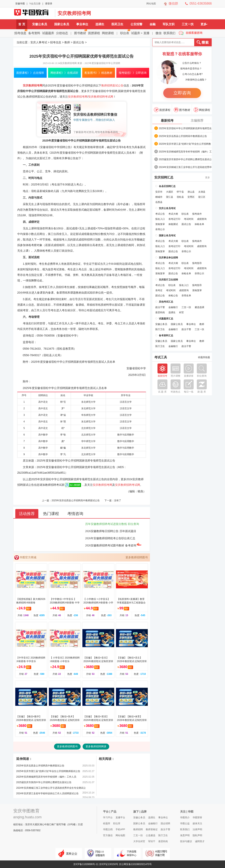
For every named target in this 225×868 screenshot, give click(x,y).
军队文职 (169, 24)
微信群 (173, 3)
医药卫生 (117, 24)
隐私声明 (197, 835)
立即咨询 (182, 93)
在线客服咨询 (194, 33)
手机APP (120, 829)
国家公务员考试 (167, 236)
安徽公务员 (40, 24)
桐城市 (159, 197)
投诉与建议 (186, 841)
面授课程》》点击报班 (30, 73)
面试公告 (79, 42)
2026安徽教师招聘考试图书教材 (105, 546)
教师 (67, 42)
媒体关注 (197, 823)
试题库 (136, 33)
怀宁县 (180, 192)
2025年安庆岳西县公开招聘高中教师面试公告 (76, 500)
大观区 (170, 192)
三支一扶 (188, 24)
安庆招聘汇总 (164, 177)
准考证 (159, 290)
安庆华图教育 (26, 811)
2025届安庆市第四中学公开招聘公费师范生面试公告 (44, 782)
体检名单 (199, 224)
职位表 (125, 32)
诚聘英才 (200, 841)
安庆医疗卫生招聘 (168, 280)
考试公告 (160, 214)
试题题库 (48, 33)
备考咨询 (133, 546)
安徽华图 (20, 4)
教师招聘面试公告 (112, 85)
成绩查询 (202, 219)
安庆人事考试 (39, 42)
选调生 (100, 24)
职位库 (117, 823)
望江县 (170, 197)
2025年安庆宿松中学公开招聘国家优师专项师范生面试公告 (185, 129)
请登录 (49, 4)
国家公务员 (62, 24)
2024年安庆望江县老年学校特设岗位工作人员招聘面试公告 (48, 793)
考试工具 (161, 357)
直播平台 (120, 818)
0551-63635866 (201, 3)
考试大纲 (173, 214)
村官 (182, 312)
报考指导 (197, 263)
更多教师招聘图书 (137, 557)
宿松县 (180, 197)
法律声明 (197, 829)
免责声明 (185, 835)
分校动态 (62, 33)
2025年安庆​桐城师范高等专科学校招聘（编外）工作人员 (46, 777)
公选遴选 (151, 835)
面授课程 (94, 33)
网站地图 (151, 4)
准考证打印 (174, 219)
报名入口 (160, 219)
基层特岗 (160, 312)
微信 (158, 33)
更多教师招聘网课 (96, 746)
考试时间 (189, 219)
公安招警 (136, 24)
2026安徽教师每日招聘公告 (102, 531)
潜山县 (191, 192)
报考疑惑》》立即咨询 (133, 73)
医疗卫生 (160, 329)
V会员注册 (35, 4)
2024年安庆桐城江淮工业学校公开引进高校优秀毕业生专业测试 (185, 167)
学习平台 (108, 818)
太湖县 (202, 192)
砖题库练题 (204, 357)
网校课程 (108, 33)
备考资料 (34, 33)
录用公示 (160, 229)
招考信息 (21, 32)
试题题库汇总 (166, 319)
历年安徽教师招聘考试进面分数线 (106, 524)
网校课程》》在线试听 (64, 73)
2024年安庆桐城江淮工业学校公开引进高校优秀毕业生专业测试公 (51, 788)
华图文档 (108, 829)
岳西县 (159, 202)
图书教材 (81, 32)
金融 (153, 24)
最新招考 (167, 121)
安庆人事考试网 (33, 13)
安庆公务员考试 (167, 208)
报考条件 (197, 214)
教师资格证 (152, 829)
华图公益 (185, 823)
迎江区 (202, 197)
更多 (204, 24)
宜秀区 (191, 197)
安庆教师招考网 (74, 13)
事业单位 (82, 24)
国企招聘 (165, 823)
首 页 (22, 24)
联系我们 (169, 33)
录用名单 (186, 296)
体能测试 (173, 224)
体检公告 (173, 296)
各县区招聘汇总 (167, 186)
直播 (146, 33)
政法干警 (160, 307)
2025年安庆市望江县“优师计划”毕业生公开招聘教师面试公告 (48, 771)
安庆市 (159, 192)
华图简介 (185, 818)
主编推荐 (197, 121)
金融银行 (173, 307)
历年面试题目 (128, 531)
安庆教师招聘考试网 (101, 97)
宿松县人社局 (52, 355)
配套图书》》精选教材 (98, 73)
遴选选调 (199, 307)
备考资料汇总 (166, 336)
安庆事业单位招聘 (168, 258)
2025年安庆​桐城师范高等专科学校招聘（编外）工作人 (185, 152)
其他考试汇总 (166, 302)
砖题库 (107, 823)
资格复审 (160, 224)
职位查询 (133, 524)
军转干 (152, 841)
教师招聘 (138, 829)
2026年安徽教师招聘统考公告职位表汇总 (110, 538)
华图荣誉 (197, 818)
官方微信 (108, 835)
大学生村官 (139, 841)
